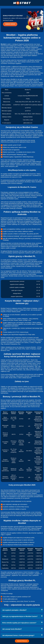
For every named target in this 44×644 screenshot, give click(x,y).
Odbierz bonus (10, 24)
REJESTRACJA (22, 641)
